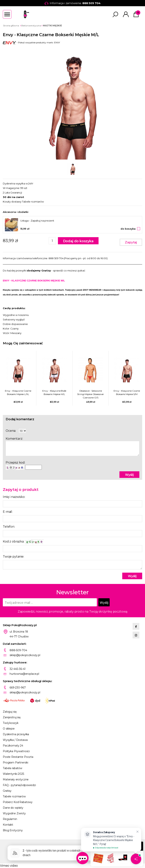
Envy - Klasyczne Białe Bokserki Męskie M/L (54, 392)
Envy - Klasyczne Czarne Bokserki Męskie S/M (127, 392)
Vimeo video (9, 866)
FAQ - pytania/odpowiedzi (19, 785)
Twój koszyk (11, 723)
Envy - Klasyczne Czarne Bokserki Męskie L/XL (18, 392)
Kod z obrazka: (23, 542)
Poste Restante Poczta (18, 757)
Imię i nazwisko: (14, 497)
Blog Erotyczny (13, 830)
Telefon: (9, 527)
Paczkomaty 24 (13, 746)
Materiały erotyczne (16, 779)
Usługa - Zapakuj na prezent (37, 221)
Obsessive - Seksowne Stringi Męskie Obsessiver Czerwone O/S (90, 394)
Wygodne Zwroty (14, 813)
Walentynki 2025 (13, 774)
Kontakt (8, 825)
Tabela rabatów (13, 768)
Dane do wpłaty (13, 808)
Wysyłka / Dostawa (15, 740)
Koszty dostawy (12, 202)
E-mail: (8, 512)
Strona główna (11, 26)
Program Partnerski (15, 763)
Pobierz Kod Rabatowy (18, 802)
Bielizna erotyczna (31, 26)
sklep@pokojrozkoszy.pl (25, 655)
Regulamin (10, 819)
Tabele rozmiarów (33, 202)
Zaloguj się (10, 712)
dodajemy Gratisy (39, 270)
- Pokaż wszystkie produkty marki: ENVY (31, 42)
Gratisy (7, 791)
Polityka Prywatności (16, 751)
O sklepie (9, 729)
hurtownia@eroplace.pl (24, 674)
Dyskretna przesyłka (16, 734)
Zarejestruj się (12, 717)
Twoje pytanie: (13, 557)
